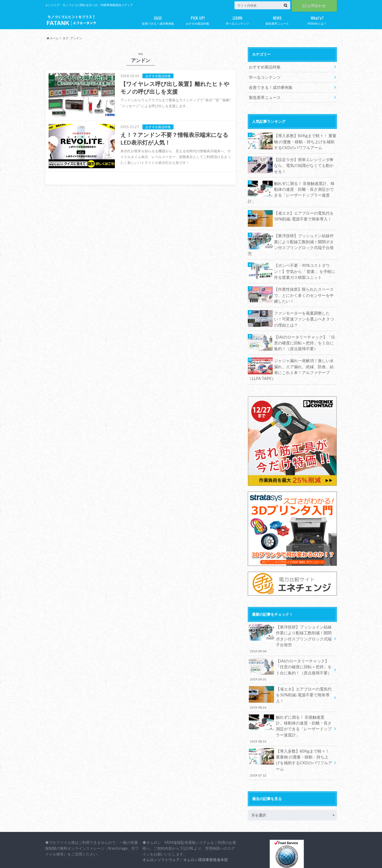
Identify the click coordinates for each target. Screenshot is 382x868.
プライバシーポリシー (85, 860)
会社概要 (52, 860)
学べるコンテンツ (237, 19)
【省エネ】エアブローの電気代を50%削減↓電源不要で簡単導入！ (302, 207)
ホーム (53, 38)
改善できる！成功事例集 (158, 19)
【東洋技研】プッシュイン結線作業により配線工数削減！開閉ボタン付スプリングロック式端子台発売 (304, 232)
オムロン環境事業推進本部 (206, 824)
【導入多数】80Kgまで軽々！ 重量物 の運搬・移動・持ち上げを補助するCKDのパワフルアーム (305, 140)
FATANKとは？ (317, 19)
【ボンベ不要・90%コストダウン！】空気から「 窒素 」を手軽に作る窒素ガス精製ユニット (305, 255)
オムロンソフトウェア (161, 824)
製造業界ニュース (277, 19)
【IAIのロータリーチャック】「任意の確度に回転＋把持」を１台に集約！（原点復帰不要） (305, 325)
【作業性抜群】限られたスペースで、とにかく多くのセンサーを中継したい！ (304, 279)
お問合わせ (314, 5)
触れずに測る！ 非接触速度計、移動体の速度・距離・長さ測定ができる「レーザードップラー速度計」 (304, 186)
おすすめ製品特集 (198, 19)
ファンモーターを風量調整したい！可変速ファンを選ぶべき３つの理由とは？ (304, 302)
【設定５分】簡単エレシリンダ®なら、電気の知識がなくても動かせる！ (304, 163)
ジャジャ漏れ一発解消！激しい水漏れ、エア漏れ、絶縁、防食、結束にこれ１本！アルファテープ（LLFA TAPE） (291, 351)
